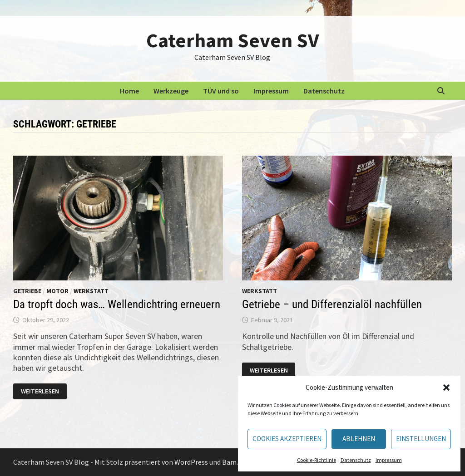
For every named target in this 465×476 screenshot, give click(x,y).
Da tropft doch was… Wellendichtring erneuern (117, 304)
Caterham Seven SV (232, 40)
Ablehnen (359, 439)
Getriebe (27, 291)
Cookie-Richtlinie (317, 460)
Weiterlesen (44, 392)
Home (129, 91)
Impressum (389, 460)
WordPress (191, 462)
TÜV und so (221, 91)
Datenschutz (356, 460)
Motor (57, 291)
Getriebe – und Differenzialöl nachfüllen (332, 304)
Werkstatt (91, 291)
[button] (446, 388)
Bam (229, 462)
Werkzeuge (171, 91)
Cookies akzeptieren (287, 439)
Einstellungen (421, 439)
